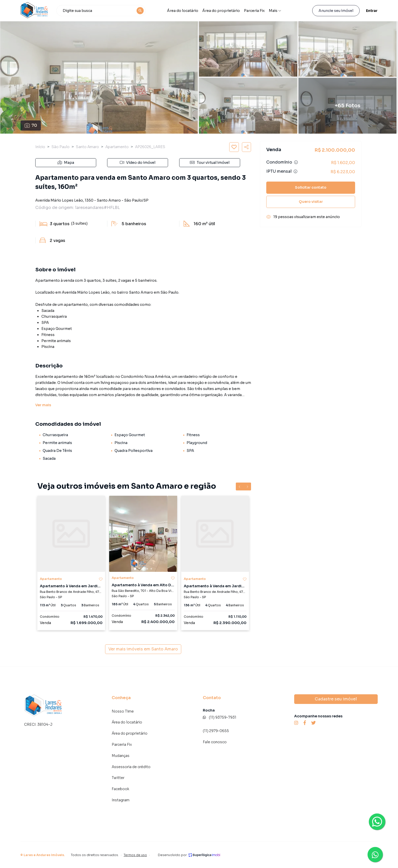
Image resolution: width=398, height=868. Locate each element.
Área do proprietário (221, 11)
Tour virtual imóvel (210, 163)
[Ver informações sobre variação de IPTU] (295, 171)
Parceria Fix (122, 745)
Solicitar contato (311, 187)
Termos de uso (135, 855)
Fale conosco (215, 742)
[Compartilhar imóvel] (246, 147)
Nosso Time (123, 711)
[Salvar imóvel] (234, 147)
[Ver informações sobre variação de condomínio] (296, 162)
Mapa (66, 163)
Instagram (121, 800)
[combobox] (101, 11)
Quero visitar (311, 202)
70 (31, 125)
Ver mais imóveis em (143, 649)
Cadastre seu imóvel (336, 699)
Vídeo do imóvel (138, 163)
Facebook (120, 789)
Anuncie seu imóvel (336, 11)
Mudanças (121, 756)
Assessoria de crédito (131, 767)
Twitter (118, 778)
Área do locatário (183, 11)
